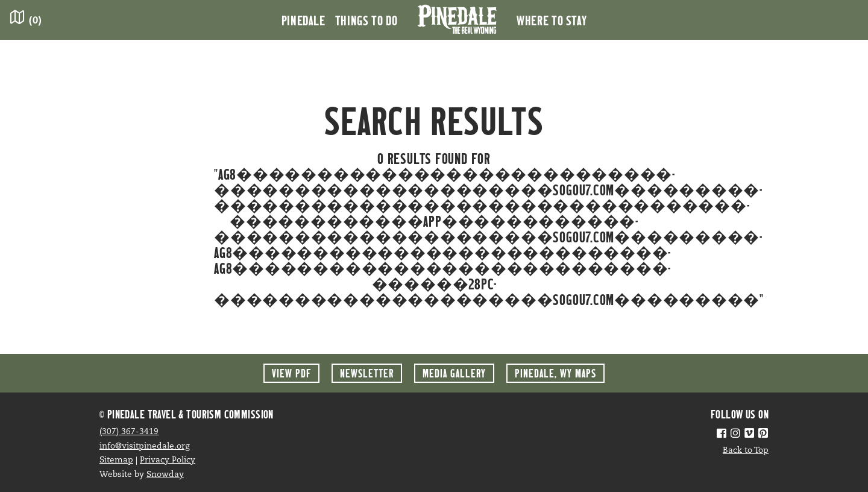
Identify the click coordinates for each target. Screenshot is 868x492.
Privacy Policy (168, 460)
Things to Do (366, 20)
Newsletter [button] (367, 373)
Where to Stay (552, 20)
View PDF (291, 373)
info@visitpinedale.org (145, 446)
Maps (555, 373)
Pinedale (303, 20)
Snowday (165, 475)
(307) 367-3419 (129, 432)
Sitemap (116, 460)
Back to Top (746, 451)
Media (454, 373)
